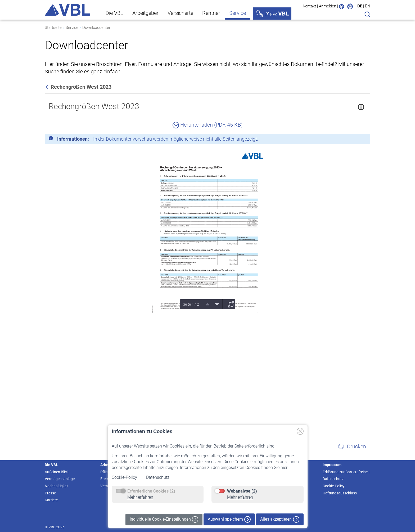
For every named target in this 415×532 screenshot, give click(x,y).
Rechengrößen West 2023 (94, 106)
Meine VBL (272, 14)
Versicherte (180, 13)
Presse (50, 493)
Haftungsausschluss (340, 493)
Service (238, 13)
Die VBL (114, 13)
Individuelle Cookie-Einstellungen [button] (164, 519)
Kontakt (309, 6)
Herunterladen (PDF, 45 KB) (208, 125)
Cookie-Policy (125, 477)
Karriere (51, 500)
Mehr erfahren (140, 497)
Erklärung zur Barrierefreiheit (346, 472)
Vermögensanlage (60, 479)
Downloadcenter (96, 28)
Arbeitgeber (145, 13)
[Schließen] (352, 140)
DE (360, 6)
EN (368, 6)
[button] (352, 446)
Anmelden (328, 6)
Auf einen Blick (57, 472)
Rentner (211, 13)
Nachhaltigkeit (57, 486)
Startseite (53, 28)
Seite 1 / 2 (191, 304)
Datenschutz (158, 477)
